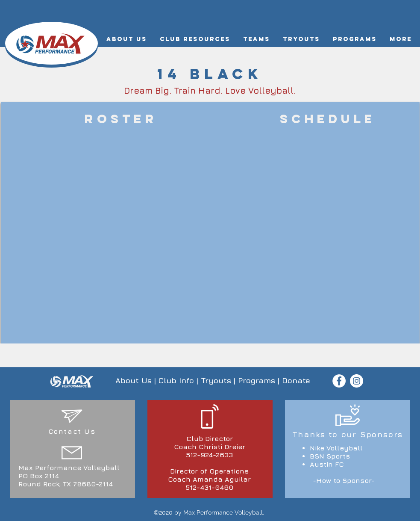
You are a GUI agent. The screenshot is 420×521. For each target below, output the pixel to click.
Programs (257, 380)
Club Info (176, 380)
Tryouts (216, 380)
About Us (134, 380)
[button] (127, 39)
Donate (296, 380)
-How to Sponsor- (344, 480)
